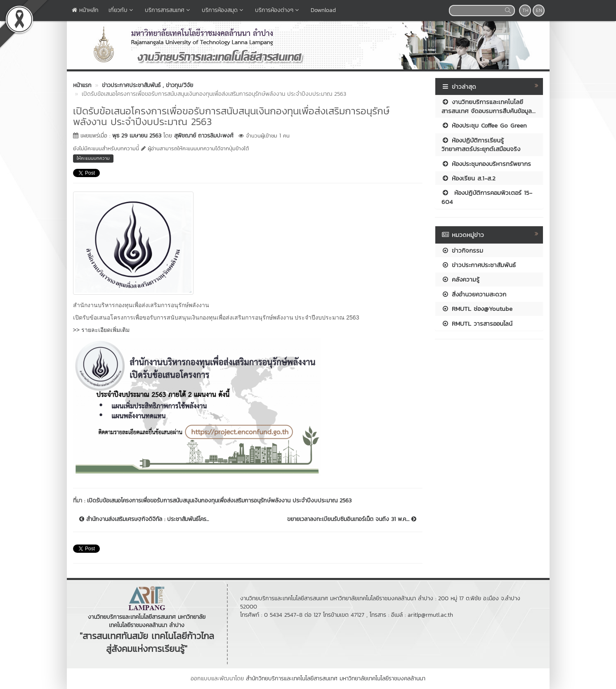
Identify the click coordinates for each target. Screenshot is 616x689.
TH (525, 10)
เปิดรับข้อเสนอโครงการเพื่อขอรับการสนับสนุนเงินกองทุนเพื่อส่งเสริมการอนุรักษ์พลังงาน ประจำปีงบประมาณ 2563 (219, 501)
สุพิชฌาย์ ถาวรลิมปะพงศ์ (204, 136)
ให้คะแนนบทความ (93, 158)
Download (323, 10)
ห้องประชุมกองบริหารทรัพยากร (486, 164)
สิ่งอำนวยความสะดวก (474, 294)
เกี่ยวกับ (122, 10)
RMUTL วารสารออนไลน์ (477, 323)
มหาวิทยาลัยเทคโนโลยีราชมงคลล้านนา (382, 678)
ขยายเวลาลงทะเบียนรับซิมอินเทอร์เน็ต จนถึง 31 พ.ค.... (352, 519)
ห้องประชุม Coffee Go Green (484, 125)
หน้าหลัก (85, 10)
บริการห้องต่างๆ (278, 10)
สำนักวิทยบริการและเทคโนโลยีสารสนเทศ (292, 678)
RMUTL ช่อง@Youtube (477, 309)
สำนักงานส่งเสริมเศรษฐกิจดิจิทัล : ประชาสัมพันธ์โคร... (144, 519)
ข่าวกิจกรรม (462, 250)
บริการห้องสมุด (223, 10)
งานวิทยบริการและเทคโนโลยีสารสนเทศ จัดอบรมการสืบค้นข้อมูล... (489, 106)
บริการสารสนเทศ (168, 10)
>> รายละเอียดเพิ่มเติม (101, 330)
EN (539, 10)
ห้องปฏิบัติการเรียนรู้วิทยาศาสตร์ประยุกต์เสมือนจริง (481, 144)
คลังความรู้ (460, 279)
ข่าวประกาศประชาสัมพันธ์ (479, 265)
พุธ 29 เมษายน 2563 (137, 136)
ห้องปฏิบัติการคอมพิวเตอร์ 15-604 (487, 197)
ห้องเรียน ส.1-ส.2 (468, 178)
